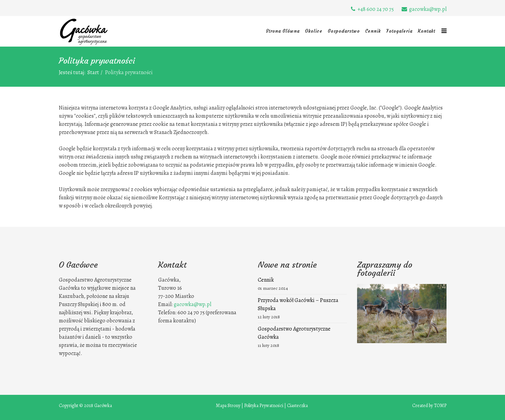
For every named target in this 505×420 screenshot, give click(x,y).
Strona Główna (283, 31)
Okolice (314, 31)
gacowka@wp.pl (428, 9)
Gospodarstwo (344, 31)
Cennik (373, 31)
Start (93, 72)
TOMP (440, 406)
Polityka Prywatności (264, 406)
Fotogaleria (399, 31)
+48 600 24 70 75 (376, 9)
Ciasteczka (297, 406)
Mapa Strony (228, 406)
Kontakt (427, 31)
